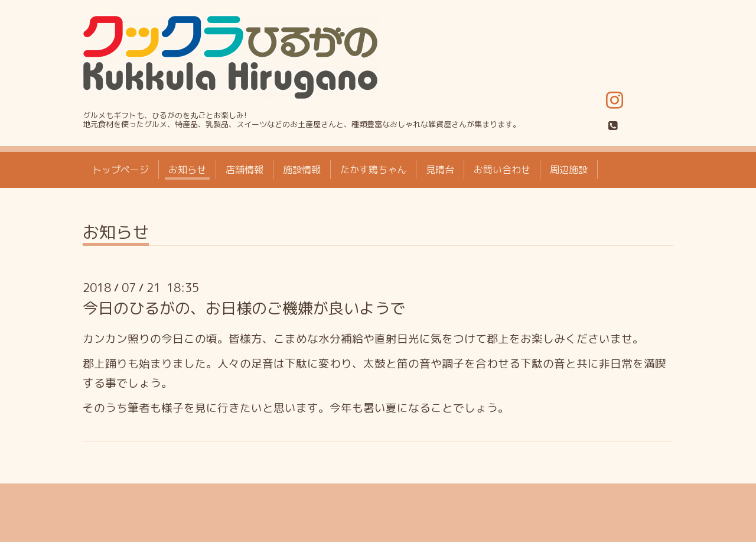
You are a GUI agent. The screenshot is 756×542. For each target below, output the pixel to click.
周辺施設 (569, 170)
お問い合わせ (502, 170)
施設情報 (302, 170)
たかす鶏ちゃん (373, 170)
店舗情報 (245, 170)
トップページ (120, 170)
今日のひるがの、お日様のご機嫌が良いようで (244, 308)
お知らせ (187, 170)
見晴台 (440, 170)
